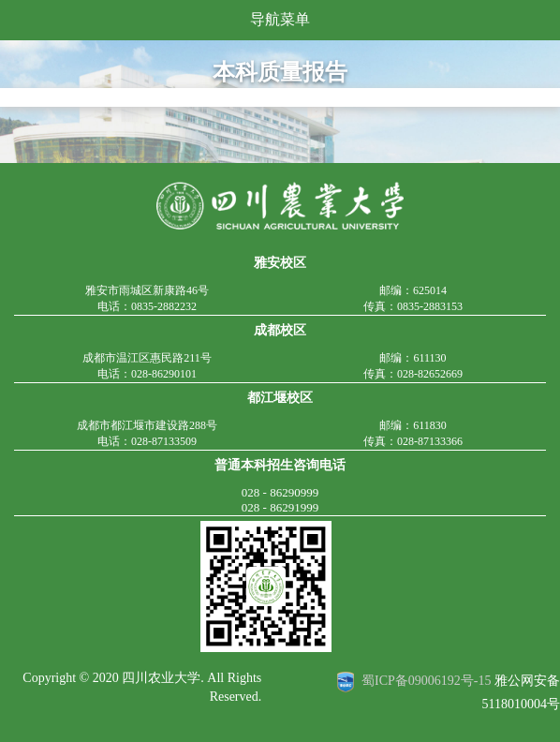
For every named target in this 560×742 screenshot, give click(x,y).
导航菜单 (280, 19)
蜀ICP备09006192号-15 (426, 682)
